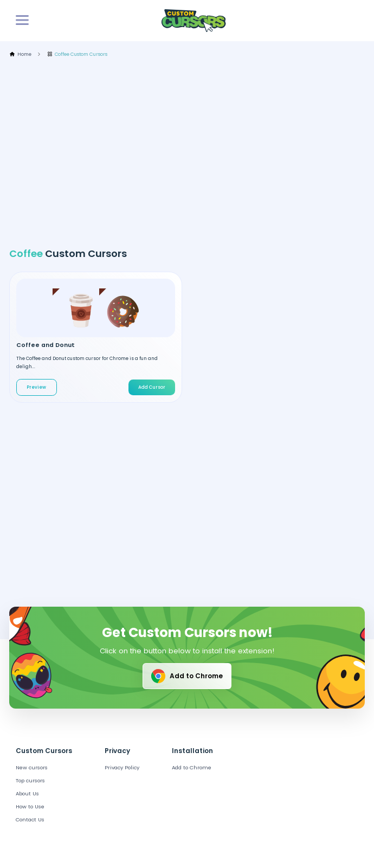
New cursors (32, 767)
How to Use (30, 806)
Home (20, 54)
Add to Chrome (186, 676)
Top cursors (30, 780)
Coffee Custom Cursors (78, 54)
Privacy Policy (122, 767)
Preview (36, 387)
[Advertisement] (191, 152)
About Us (27, 793)
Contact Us (30, 819)
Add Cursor (152, 387)
